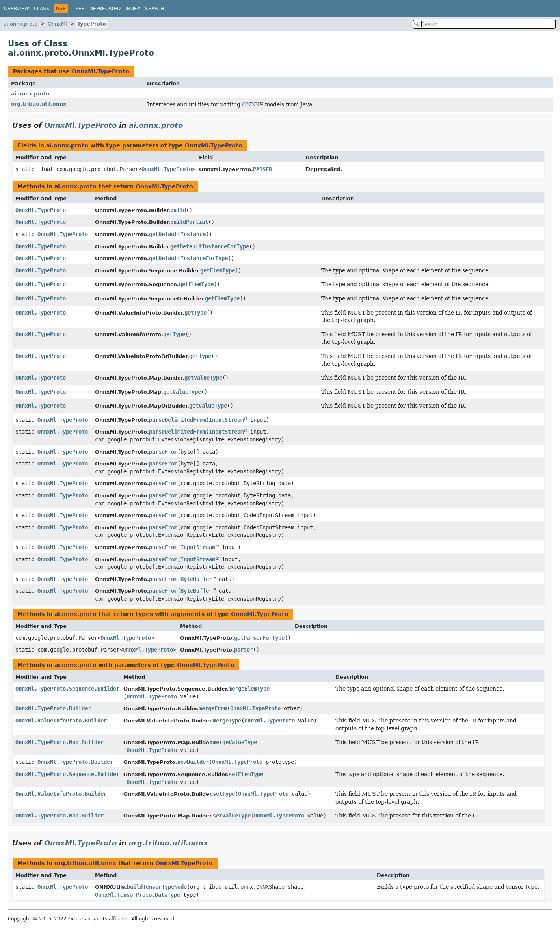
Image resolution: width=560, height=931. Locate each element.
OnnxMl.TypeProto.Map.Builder (60, 742)
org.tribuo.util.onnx (39, 104)
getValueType (203, 378)
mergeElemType (249, 689)
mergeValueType (235, 742)
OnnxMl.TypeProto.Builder (53, 708)
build (178, 210)
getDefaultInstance (177, 234)
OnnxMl (57, 24)
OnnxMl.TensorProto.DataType (138, 895)
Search (154, 9)
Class (42, 9)
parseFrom (163, 452)
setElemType (246, 774)
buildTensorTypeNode (157, 887)
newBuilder (193, 762)
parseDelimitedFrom (177, 420)
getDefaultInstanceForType (210, 246)
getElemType (218, 270)
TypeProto (92, 24)
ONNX (251, 104)
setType (224, 794)
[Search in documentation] (484, 24)
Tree (79, 9)
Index (133, 9)
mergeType (227, 721)
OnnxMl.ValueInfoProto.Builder (61, 721)
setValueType (232, 816)
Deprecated (105, 9)
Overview (17, 9)
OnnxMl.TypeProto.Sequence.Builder (67, 689)
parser (244, 650)
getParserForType (259, 638)
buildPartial (189, 222)
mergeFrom (213, 708)
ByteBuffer (196, 579)
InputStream (226, 420)
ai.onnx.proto (20, 24)
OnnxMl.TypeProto (100, 71)
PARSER (262, 169)
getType (195, 313)
